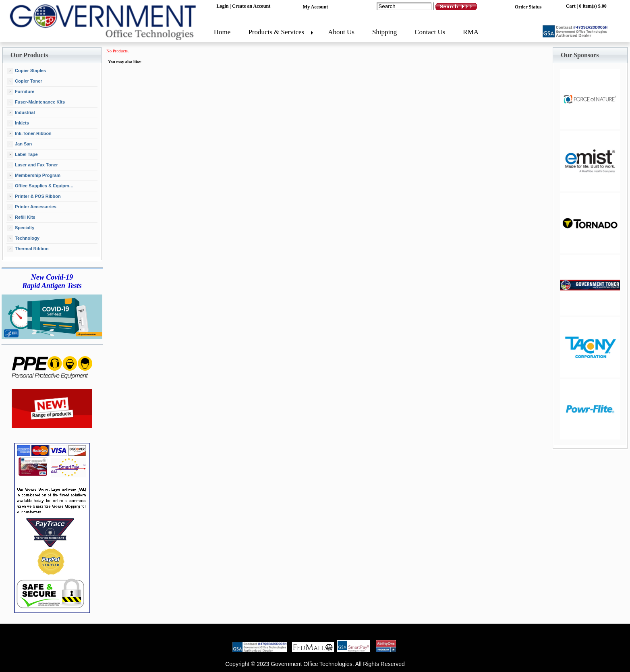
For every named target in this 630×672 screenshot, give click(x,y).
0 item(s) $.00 (593, 6)
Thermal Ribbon (28, 249)
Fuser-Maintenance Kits (36, 102)
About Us (341, 32)
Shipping (384, 32)
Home (222, 32)
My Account (315, 7)
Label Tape (22, 155)
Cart (571, 6)
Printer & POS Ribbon (34, 197)
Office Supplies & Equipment (41, 186)
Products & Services (276, 32)
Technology (23, 239)
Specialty (21, 228)
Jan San (19, 144)
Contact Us (430, 32)
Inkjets (18, 123)
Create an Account (251, 6)
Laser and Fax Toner (32, 165)
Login (222, 6)
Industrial (21, 113)
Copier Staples (26, 71)
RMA (471, 32)
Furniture (21, 92)
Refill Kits (21, 218)
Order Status (528, 7)
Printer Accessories (32, 207)
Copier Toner (25, 81)
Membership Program (34, 176)
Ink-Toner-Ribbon (29, 134)
